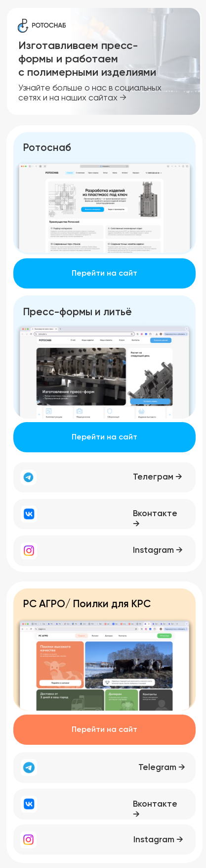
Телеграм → (158, 477)
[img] (104, 207)
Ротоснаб (47, 148)
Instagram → (158, 551)
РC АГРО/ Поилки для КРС (87, 604)
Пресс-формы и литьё (78, 313)
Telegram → (162, 768)
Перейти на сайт (104, 273)
